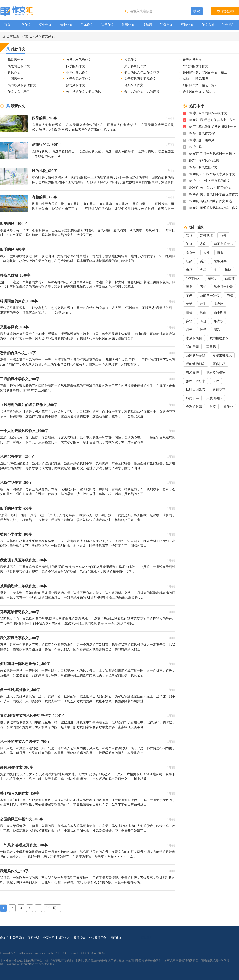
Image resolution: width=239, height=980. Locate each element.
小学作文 (25, 24)
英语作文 (187, 24)
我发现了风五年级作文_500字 (23, 560)
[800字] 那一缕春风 (201, 140)
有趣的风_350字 (44, 197)
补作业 (228, 407)
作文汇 (27, 36)
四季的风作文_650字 (16, 508)
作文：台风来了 (19, 92)
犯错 (223, 235)
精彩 (203, 304)
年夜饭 (219, 321)
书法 (230, 295)
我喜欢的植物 (216, 372)
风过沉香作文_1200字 (17, 457)
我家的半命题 (196, 355)
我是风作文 (16, 60)
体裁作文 (128, 24)
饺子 (203, 330)
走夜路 (219, 304)
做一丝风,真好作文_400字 (20, 690)
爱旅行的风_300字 (46, 145)
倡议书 (191, 253)
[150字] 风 (194, 147)
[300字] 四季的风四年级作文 (207, 113)
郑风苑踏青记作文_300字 (20, 612)
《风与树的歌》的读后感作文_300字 (29, 405)
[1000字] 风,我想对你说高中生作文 (212, 120)
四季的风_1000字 (13, 224)
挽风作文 (131, 60)
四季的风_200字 (44, 118)
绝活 (189, 304)
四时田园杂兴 (196, 390)
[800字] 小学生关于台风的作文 (209, 181)
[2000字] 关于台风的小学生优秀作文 (213, 194)
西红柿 (230, 278)
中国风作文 (16, 79)
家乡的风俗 (194, 338)
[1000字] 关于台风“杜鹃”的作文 (209, 188)
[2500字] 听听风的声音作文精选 (210, 201)
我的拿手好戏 (210, 295)
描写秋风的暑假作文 (22, 85)
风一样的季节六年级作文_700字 (25, 742)
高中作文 (66, 24)
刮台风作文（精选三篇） (200, 85)
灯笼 (189, 330)
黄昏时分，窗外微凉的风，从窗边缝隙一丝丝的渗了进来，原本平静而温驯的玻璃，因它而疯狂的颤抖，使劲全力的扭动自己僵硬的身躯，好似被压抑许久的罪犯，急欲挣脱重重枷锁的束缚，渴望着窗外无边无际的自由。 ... (103, 182)
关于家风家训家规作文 (140, 79)
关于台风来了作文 (79, 79)
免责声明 (49, 938)
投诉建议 (116, 938)
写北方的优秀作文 (195, 66)
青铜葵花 (219, 390)
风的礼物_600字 (44, 171)
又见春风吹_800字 (14, 327)
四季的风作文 (75, 66)
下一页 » (52, 908)
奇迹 (203, 321)
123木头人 (193, 278)
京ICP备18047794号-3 (93, 953)
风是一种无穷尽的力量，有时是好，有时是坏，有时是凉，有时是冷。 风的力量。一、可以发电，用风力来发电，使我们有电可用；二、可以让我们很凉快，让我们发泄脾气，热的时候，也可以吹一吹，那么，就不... (103, 209)
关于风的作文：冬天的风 (83, 92)
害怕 (203, 287)
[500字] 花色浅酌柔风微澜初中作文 (212, 127)
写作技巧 (219, 364)
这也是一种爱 (223, 287)
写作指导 (229, 24)
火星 (203, 270)
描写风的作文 (75, 85)
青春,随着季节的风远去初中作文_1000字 (32, 716)
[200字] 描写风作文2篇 (203, 160)
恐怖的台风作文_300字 (18, 353)
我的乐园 (192, 347)
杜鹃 (189, 261)
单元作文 (87, 24)
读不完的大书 (223, 244)
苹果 (189, 295)
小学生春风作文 (77, 72)
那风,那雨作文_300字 (17, 767)
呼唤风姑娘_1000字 (15, 275)
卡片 (216, 381)
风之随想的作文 (19, 66)
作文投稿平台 (98, 938)
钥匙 (217, 330)
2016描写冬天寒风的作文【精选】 (207, 72)
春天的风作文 (192, 60)
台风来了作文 (134, 85)
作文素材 (208, 24)
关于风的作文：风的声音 (142, 92)
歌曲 (203, 312)
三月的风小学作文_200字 (20, 379)
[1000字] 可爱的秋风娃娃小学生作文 (213, 208)
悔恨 (220, 253)
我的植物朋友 (219, 338)
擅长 (189, 312)
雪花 (189, 235)
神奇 (189, 244)
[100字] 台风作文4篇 (202, 133)
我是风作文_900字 (14, 871)
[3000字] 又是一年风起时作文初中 (211, 154)
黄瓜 (189, 287)
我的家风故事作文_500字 (20, 638)
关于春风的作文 (135, 66)
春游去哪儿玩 (222, 355)
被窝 (213, 407)
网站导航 (147, 938)
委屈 (203, 261)
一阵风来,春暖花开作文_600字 (24, 845)
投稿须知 (79, 938)
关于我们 (18, 938)
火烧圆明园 (214, 398)
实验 (189, 321)
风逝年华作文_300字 (16, 483)
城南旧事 (192, 398)
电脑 (189, 270)
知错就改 (206, 235)
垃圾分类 (220, 261)
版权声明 (33, 938)
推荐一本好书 (196, 381)
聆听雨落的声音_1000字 (19, 301)
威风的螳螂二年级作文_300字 (23, 586)
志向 (203, 244)
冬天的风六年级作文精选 (142, 72)
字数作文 (167, 24)
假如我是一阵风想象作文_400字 (25, 664)
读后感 (147, 24)
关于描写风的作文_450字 (20, 793)
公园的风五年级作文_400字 (22, 819)
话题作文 (108, 24)
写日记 (211, 347)
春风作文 (14, 72)
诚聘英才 (64, 938)
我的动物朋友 (196, 364)
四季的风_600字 (13, 249)
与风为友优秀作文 (79, 60)
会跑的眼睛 (194, 407)
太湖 (206, 253)
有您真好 (192, 372)
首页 (7, 24)
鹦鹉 (228, 270)
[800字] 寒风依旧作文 (202, 167)
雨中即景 (220, 312)
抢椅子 (213, 278)
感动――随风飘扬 (195, 79)
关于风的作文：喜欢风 (199, 92)
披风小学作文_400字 (16, 534)
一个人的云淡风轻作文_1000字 (24, 431)
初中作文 (45, 24)
